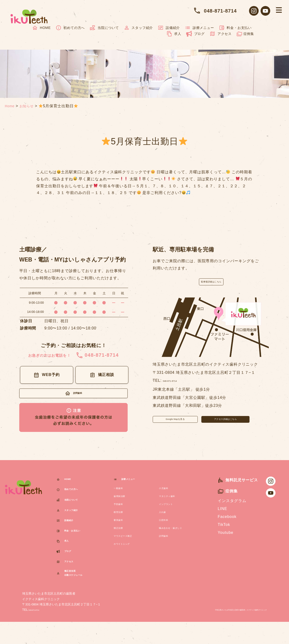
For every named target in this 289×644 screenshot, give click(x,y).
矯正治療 (122, 536)
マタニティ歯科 (173, 504)
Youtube (226, 540)
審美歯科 (122, 528)
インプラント (171, 512)
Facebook (227, 525)
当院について (104, 28)
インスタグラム (232, 509)
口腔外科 (167, 528)
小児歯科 (167, 496)
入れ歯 (165, 520)
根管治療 (122, 520)
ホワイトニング (128, 552)
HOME (41, 28)
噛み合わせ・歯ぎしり (179, 536)
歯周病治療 (124, 504)
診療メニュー (199, 28)
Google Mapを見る (175, 427)
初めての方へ (70, 28)
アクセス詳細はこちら (225, 427)
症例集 (245, 34)
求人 (174, 34)
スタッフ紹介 (138, 28)
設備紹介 (169, 28)
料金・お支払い (235, 28)
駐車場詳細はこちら (211, 284)
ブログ (195, 34)
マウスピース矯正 (130, 544)
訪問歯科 (167, 544)
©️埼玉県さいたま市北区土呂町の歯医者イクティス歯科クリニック (219, 631)
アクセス (221, 34)
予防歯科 (122, 512)
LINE (222, 517)
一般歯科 (122, 496)
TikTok (224, 533)
